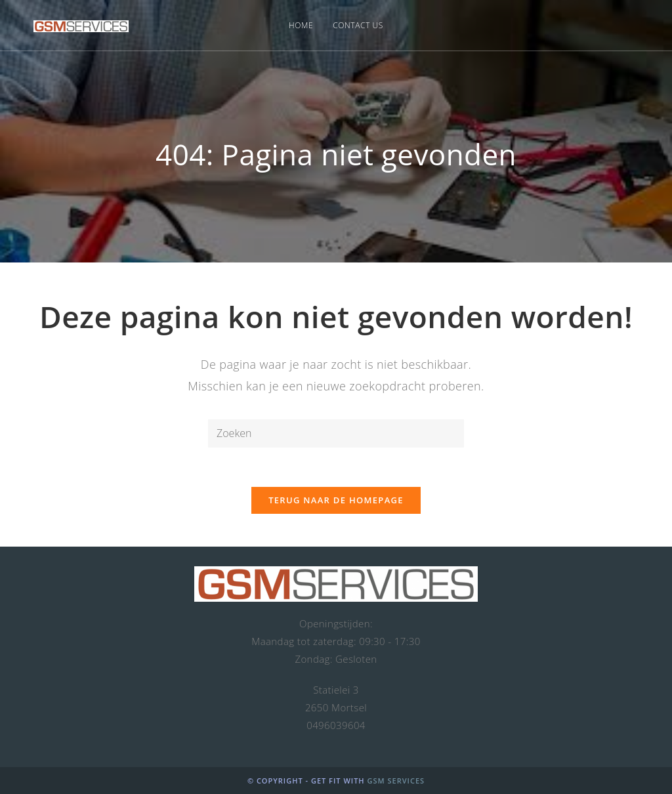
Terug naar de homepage (336, 500)
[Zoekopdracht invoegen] (336, 433)
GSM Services (396, 781)
